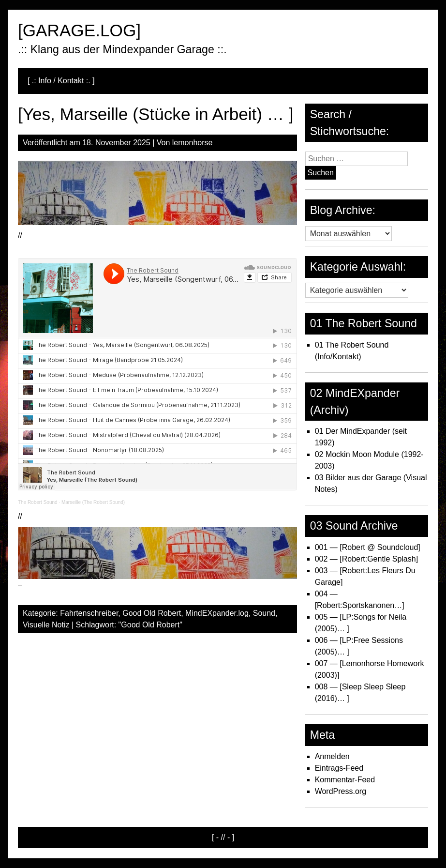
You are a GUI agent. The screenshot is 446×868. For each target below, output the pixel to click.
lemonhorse (193, 143)
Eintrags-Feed (339, 768)
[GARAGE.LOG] (79, 30)
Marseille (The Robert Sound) (93, 502)
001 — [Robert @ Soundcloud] (368, 547)
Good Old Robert (152, 613)
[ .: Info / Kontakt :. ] (61, 81)
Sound (264, 613)
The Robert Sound (38, 502)
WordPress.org (341, 791)
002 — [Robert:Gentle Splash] (366, 559)
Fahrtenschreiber (89, 613)
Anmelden (332, 756)
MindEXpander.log (217, 613)
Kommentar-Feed (345, 780)
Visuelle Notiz (46, 625)
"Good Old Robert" (150, 625)
